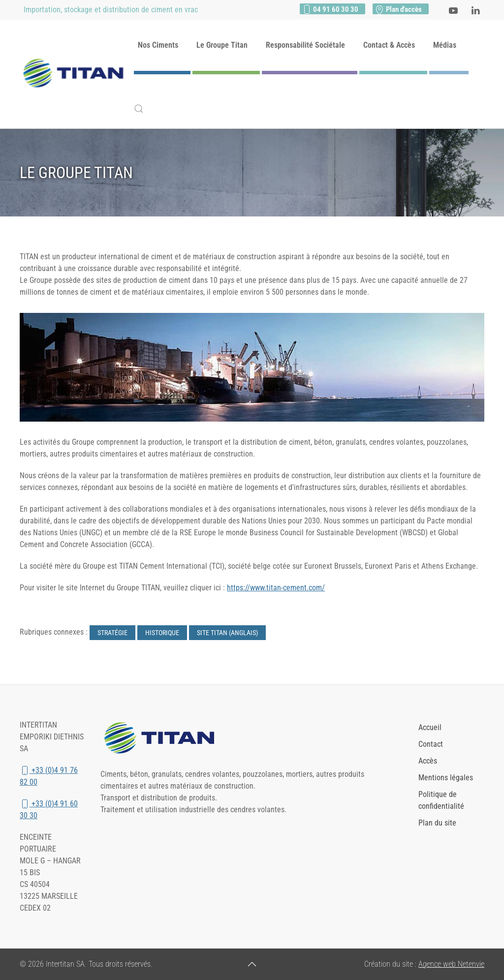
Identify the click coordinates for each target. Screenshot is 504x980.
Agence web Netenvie (451, 964)
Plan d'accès (398, 10)
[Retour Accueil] (77, 74)
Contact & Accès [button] (389, 45)
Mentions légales (446, 778)
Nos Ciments (158, 45)
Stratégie (112, 633)
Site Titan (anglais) (227, 633)
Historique (162, 633)
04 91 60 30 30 (330, 9)
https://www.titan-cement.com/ (276, 588)
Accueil (430, 727)
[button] (139, 109)
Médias (445, 45)
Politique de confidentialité (441, 800)
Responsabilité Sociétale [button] (305, 45)
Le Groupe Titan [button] (222, 45)
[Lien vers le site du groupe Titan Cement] (163, 738)
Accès (428, 761)
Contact (431, 744)
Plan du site (437, 823)
